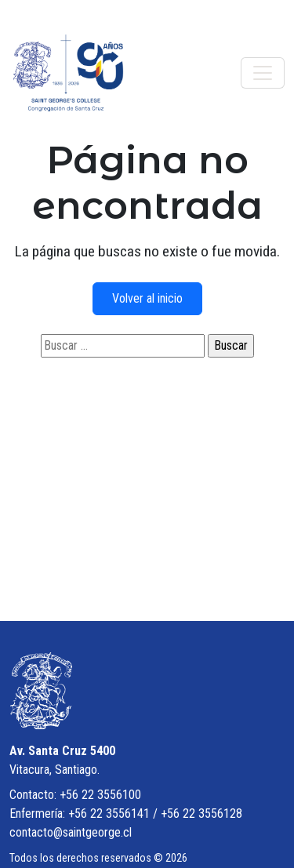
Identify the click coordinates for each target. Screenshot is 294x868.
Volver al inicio (147, 298)
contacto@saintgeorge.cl (71, 832)
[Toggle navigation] (263, 73)
